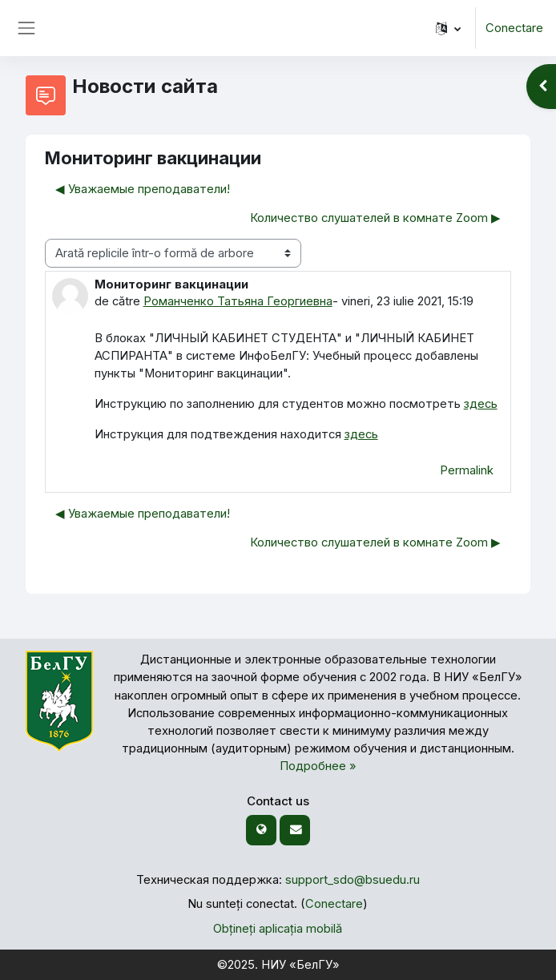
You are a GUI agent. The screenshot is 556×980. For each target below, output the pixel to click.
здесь (481, 404)
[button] (448, 28)
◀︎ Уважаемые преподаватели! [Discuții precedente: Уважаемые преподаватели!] (143, 189)
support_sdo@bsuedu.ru (353, 880)
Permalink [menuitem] (467, 470)
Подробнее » (318, 766)
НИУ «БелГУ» (300, 965)
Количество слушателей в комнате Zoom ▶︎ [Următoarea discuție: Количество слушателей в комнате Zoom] (375, 218)
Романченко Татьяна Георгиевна (238, 301)
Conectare (514, 28)
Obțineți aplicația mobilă (278, 929)
